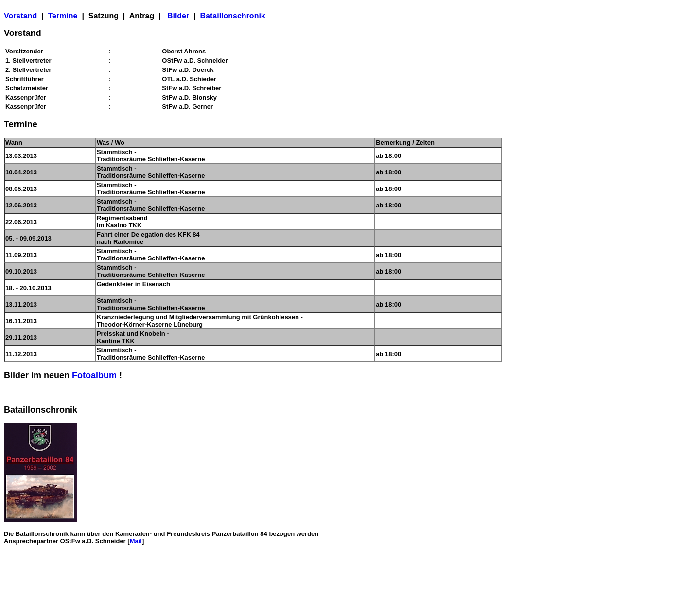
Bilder (178, 16)
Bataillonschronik (233, 16)
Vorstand (20, 16)
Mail (136, 541)
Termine (62, 16)
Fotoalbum (94, 375)
